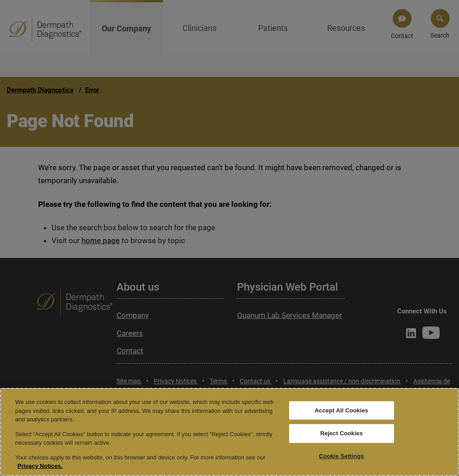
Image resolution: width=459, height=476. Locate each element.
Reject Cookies (341, 433)
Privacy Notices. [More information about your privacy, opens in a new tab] (40, 466)
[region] (229, 432)
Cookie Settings (342, 456)
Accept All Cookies (342, 410)
